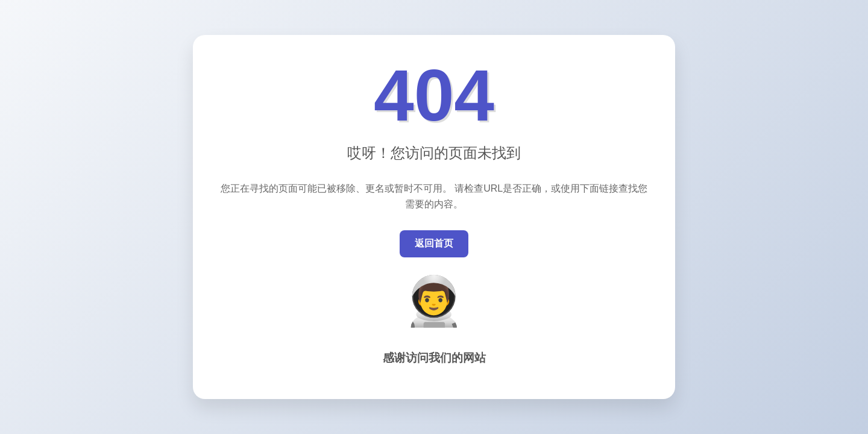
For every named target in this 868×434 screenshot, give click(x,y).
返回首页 (434, 243)
